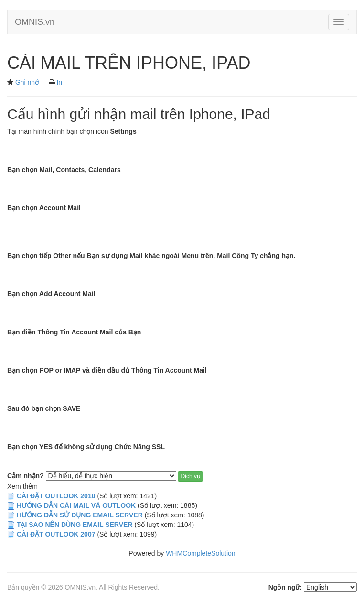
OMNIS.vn (35, 22)
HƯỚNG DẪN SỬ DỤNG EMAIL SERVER (80, 515)
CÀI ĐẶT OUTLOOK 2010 (56, 496)
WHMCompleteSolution (201, 553)
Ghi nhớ (27, 82)
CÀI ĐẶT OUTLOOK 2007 (56, 534)
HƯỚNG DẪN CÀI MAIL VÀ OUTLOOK (76, 505)
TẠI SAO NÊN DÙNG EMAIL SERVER (76, 525)
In (59, 82)
